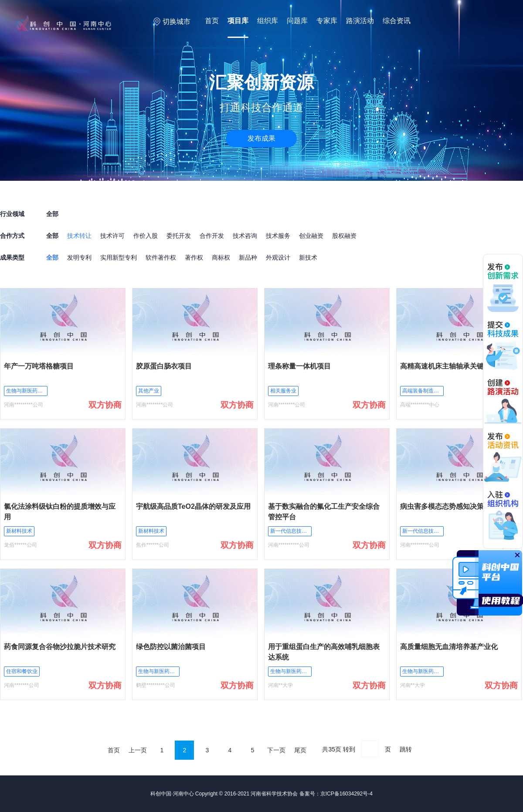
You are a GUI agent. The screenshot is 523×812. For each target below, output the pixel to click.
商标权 (221, 257)
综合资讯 (397, 21)
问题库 (297, 21)
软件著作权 (161, 257)
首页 (212, 21)
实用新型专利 (119, 257)
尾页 (300, 750)
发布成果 (261, 138)
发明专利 (79, 257)
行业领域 (12, 214)
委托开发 (179, 236)
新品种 (248, 257)
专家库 (327, 21)
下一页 (276, 750)
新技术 (308, 257)
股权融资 (344, 236)
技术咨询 (245, 236)
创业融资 (311, 236)
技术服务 (278, 236)
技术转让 (79, 236)
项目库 (238, 21)
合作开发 (212, 236)
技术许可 (112, 236)
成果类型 (12, 257)
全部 (52, 236)
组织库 (268, 21)
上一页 (138, 750)
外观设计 (278, 257)
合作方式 (12, 236)
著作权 (194, 257)
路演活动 (360, 21)
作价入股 (146, 236)
